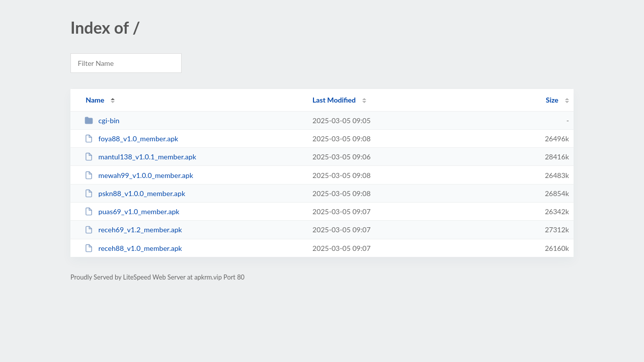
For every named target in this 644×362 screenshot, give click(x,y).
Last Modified (334, 100)
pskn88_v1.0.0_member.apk (135, 193)
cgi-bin (102, 120)
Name (95, 100)
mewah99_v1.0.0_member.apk (139, 175)
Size (552, 100)
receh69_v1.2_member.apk (133, 230)
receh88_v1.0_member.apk (133, 248)
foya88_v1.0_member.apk (131, 139)
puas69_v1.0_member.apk (132, 211)
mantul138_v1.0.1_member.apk (140, 157)
